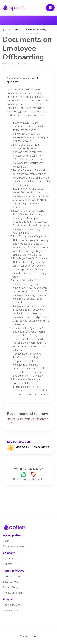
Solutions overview (14, 546)
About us (8, 558)
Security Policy (11, 582)
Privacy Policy (11, 587)
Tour (6, 541)
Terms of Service (13, 576)
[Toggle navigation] (50, 8)
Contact (7, 564)
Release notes (11, 611)
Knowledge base (15, 30)
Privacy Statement (13, 593)
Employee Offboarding (36, 30)
